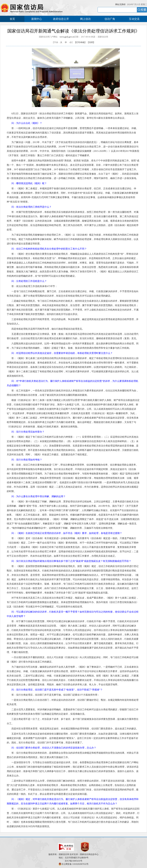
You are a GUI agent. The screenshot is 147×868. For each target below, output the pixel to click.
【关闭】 (91, 42)
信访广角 (110, 19)
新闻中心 (37, 19)
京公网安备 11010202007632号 (75, 864)
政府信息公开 (61, 19)
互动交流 (134, 19)
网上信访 (85, 19)
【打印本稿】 (80, 42)
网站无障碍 (120, 4)
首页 (12, 19)
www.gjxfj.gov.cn (67, 37)
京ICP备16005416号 (73, 861)
